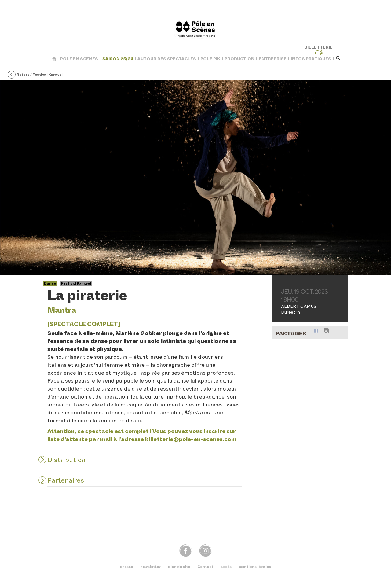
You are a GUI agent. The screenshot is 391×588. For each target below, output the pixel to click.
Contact (205, 567)
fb (186, 550)
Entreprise (273, 59)
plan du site (179, 567)
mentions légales (255, 567)
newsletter (150, 567)
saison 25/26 (118, 59)
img (205, 550)
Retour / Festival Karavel (35, 75)
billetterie (318, 50)
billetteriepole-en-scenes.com (191, 439)
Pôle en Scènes (79, 59)
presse (126, 567)
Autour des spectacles (167, 59)
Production (239, 59)
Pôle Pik (210, 59)
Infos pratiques (311, 59)
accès (226, 567)
